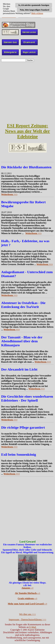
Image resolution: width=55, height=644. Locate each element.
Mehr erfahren (37, 13)
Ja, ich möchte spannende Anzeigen (34, 5)
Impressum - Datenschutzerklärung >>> (28, 620)
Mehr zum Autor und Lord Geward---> (27, 604)
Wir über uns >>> (28, 614)
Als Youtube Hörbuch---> (27, 593)
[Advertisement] (27, 92)
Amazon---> (28, 588)
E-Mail (33, 627)
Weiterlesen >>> (9, 194)
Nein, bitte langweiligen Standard (34, 10)
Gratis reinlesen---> (28, 598)
